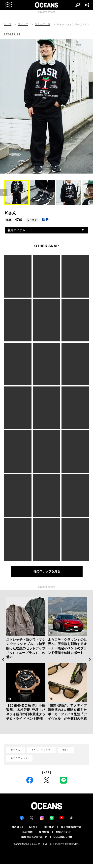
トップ (8, 24)
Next (90, 659)
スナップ (23, 24)
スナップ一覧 (42, 24)
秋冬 (45, 219)
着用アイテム (16, 230)
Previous (3, 659)
